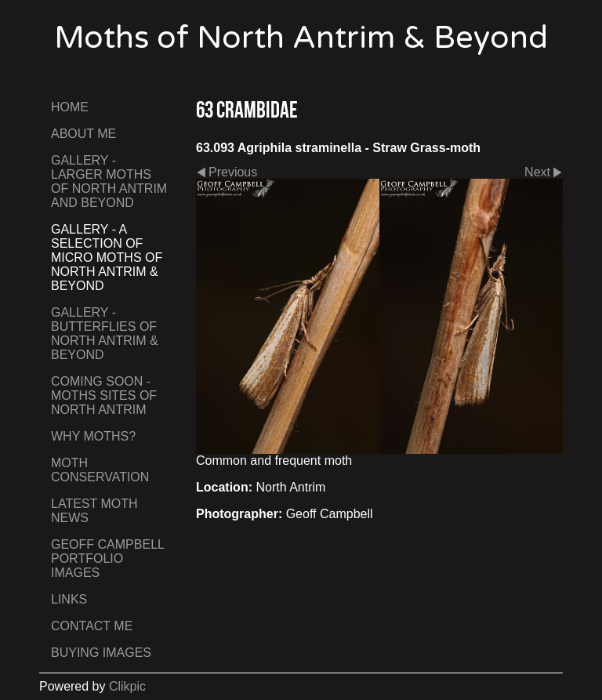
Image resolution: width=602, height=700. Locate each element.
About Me (83, 134)
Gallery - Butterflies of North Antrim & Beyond (105, 334)
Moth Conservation (100, 470)
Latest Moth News (94, 511)
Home (70, 107)
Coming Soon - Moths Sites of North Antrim (104, 395)
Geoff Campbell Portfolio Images (107, 559)
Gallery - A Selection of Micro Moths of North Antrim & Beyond (107, 258)
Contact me (92, 626)
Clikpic (127, 686)
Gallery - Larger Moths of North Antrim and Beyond (109, 181)
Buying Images (101, 653)
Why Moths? (93, 436)
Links (69, 599)
